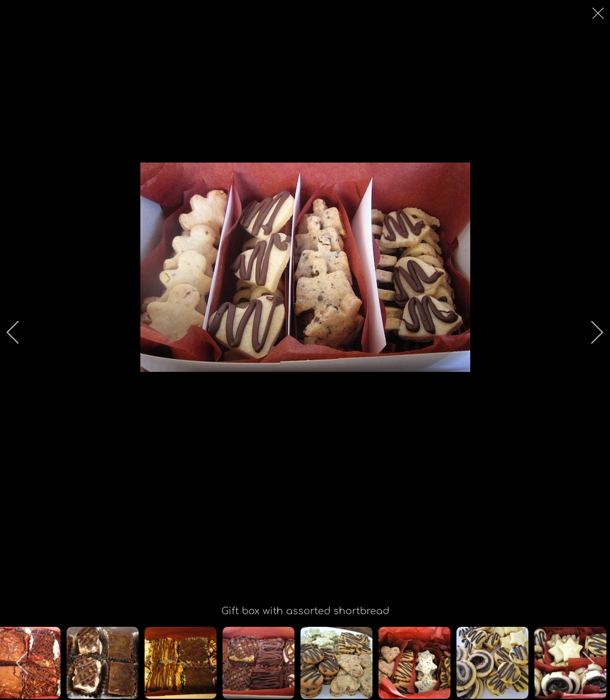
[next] (589, 332)
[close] (599, 13)
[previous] (21, 332)
